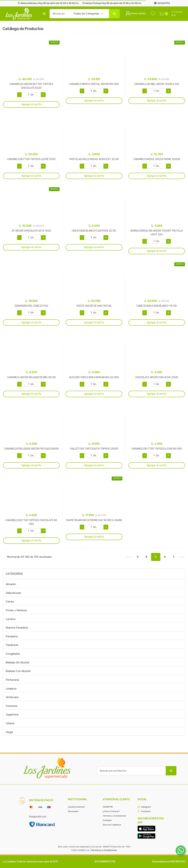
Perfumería (12, 680)
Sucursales (73, 811)
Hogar (9, 732)
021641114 (108, 807)
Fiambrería (12, 645)
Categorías (14, 574)
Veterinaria (12, 697)
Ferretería (12, 706)
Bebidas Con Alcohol (18, 671)
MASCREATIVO (178, 862)
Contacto (107, 820)
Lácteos (11, 619)
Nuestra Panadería (17, 628)
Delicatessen (13, 593)
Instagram (146, 807)
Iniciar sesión (136, 14)
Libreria (10, 723)
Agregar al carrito (31, 104)
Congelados (13, 654)
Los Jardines (9, 862)
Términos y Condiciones (114, 816)
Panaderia (12, 636)
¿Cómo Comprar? (111, 811)
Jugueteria (12, 715)
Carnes (10, 602)
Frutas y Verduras (16, 610)
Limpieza (11, 689)
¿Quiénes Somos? (76, 807)
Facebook (146, 811)
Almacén (11, 584)
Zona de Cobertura (112, 825)
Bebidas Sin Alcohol (17, 663)
